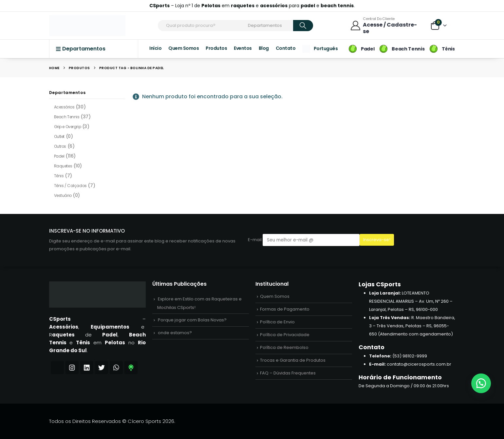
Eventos (243, 48)
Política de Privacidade (285, 335)
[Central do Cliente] (386, 25)
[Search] (303, 26)
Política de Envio (277, 322)
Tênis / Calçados (70, 186)
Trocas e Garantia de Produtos (293, 360)
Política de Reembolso (284, 347)
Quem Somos (184, 48)
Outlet (59, 136)
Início (155, 48)
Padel (59, 156)
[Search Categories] (270, 26)
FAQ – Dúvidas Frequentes (288, 373)
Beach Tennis (67, 117)
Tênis (59, 176)
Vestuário (63, 195)
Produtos (216, 48)
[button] (481, 383)
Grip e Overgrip (68, 127)
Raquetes (63, 166)
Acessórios (64, 107)
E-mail (304, 240)
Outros (60, 146)
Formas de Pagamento (285, 309)
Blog (264, 48)
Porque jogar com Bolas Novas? (192, 320)
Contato (286, 48)
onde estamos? (175, 333)
